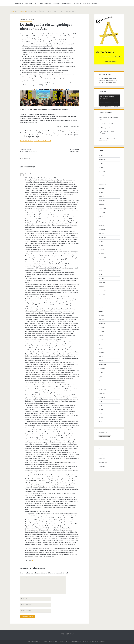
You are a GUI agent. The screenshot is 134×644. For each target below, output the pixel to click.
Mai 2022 (101, 192)
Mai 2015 (101, 410)
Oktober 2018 (102, 295)
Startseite (19, 3)
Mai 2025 (101, 155)
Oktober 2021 (102, 213)
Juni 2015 (101, 406)
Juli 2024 (101, 164)
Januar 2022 (101, 205)
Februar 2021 (102, 229)
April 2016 (101, 377)
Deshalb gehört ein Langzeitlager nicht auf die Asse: (108, 119)
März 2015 (101, 418)
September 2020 (102, 237)
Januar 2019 (101, 287)
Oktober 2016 (102, 369)
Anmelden (101, 454)
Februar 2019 (102, 283)
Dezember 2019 (102, 258)
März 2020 (101, 254)
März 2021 (101, 225)
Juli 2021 (101, 217)
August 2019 (101, 262)
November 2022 (102, 180)
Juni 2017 (101, 340)
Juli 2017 (101, 336)
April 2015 (101, 414)
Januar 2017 (101, 356)
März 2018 (101, 315)
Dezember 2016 (102, 360)
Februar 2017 (102, 352)
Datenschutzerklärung (92, 3)
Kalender (48, 3)
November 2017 (102, 323)
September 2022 (102, 184)
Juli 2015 (100, 401)
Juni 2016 (101, 373)
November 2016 (102, 365)
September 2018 (102, 299)
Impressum (77, 3)
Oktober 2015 (102, 393)
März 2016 (101, 381)
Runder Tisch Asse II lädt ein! (28, 151)
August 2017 (101, 332)
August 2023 (101, 176)
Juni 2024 (101, 168)
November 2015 (102, 389)
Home (12, 11)
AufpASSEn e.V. (67, 634)
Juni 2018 (101, 307)
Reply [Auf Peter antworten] (33, 561)
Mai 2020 (101, 246)
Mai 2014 (101, 422)
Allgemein (21, 11)
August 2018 (101, 303)
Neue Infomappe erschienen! (105, 128)
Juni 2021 (101, 221)
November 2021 (102, 209)
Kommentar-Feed (103, 462)
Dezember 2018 (102, 291)
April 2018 (101, 311)
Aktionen (57, 3)
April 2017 (101, 344)
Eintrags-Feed (102, 458)
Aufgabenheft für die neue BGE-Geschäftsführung (106, 133)
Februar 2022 (102, 201)
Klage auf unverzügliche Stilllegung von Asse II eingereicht (108, 139)
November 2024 (102, 159)
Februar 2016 (102, 385)
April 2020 (101, 250)
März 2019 (101, 278)
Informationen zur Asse (34, 3)
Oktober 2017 (102, 328)
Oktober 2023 (102, 172)
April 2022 (101, 196)
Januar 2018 (101, 319)
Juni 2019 (101, 270)
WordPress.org (102, 466)
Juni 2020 (101, 242)
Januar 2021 (101, 233)
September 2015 (102, 397)
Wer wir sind (67, 3)
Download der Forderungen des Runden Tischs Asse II (35, 141)
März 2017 (101, 348)
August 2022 (102, 188)
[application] (109, 100)
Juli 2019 (101, 266)
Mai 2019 (101, 274)
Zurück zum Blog (74, 151)
